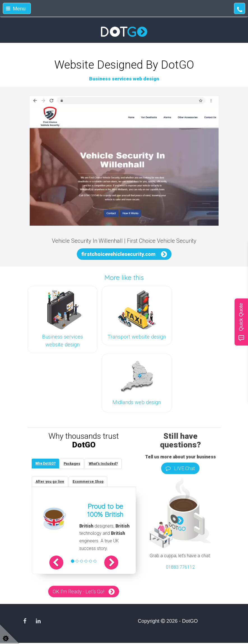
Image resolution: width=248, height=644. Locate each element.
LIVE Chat (180, 468)
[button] (60, 564)
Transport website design (137, 337)
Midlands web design (137, 402)
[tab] (46, 464)
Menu (16, 9)
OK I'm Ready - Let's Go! (78, 593)
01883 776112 (180, 567)
